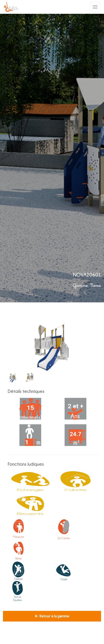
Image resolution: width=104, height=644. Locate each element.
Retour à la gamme (52, 616)
